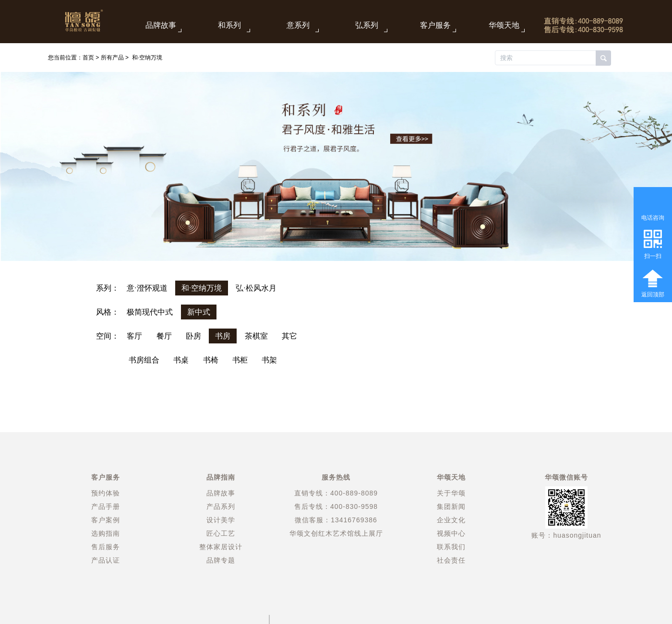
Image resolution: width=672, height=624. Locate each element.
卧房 (193, 336)
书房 (223, 336)
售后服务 (106, 547)
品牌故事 (161, 25)
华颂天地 (504, 25)
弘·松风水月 (256, 288)
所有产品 (112, 58)
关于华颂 (451, 493)
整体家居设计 (221, 547)
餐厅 (164, 336)
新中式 (199, 312)
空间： (108, 336)
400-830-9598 (354, 506)
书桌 (181, 360)
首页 (88, 58)
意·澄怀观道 (147, 288)
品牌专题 (221, 560)
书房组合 (144, 360)
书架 (269, 360)
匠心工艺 (221, 533)
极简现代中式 (150, 312)
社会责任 (451, 560)
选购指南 (106, 533)
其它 (289, 336)
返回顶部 (653, 294)
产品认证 (106, 560)
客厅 (134, 336)
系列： (108, 288)
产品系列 (221, 506)
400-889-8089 (354, 493)
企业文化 (451, 520)
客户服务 (435, 25)
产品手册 (106, 506)
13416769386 (354, 520)
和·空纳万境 (147, 58)
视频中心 (451, 533)
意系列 (298, 25)
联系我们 (451, 547)
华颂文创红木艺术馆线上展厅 (336, 533)
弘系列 (367, 25)
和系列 (229, 25)
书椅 (211, 360)
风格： (108, 312)
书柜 (240, 360)
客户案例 (106, 520)
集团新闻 (451, 506)
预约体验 (106, 493)
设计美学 (221, 520)
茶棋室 (256, 336)
